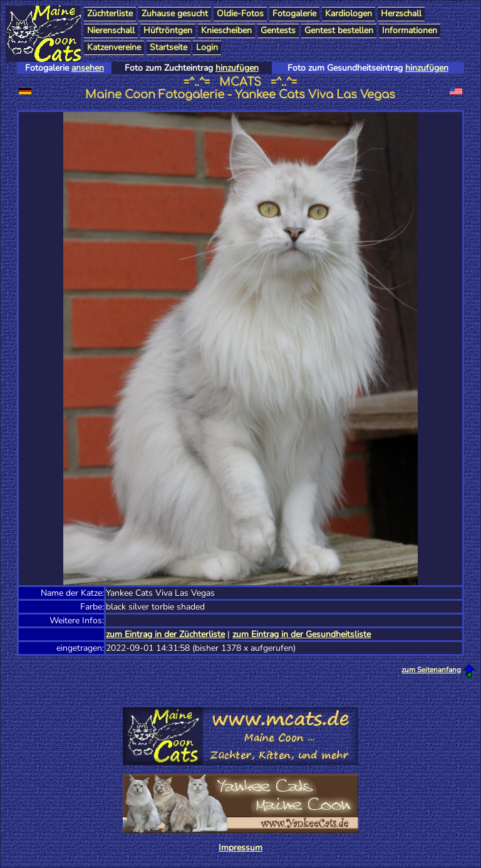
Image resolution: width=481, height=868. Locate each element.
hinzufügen (237, 68)
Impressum (240, 848)
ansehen (88, 68)
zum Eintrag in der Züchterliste (165, 634)
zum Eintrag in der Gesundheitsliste (302, 634)
